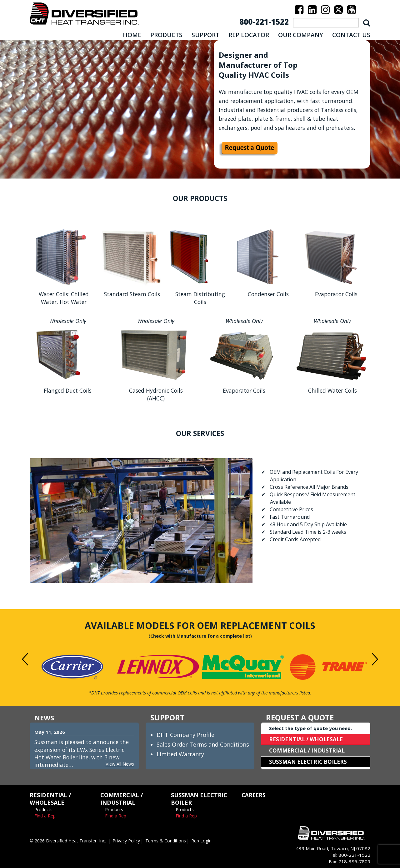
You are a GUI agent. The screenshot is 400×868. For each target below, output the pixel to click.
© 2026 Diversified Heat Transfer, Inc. (71, 841)
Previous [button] (25, 659)
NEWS (45, 717)
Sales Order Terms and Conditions (203, 744)
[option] (72, 667)
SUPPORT (205, 35)
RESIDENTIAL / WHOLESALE (308, 739)
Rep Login (213, 841)
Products (43, 809)
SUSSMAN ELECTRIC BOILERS (310, 762)
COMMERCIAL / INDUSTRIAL (309, 751)
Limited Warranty (180, 754)
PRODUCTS (166, 35)
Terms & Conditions (175, 841)
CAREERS (254, 795)
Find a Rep (45, 816)
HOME (132, 35)
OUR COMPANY (301, 35)
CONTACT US (351, 35)
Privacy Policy (134, 841)
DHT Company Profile (185, 735)
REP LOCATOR (249, 35)
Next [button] (375, 659)
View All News (119, 764)
